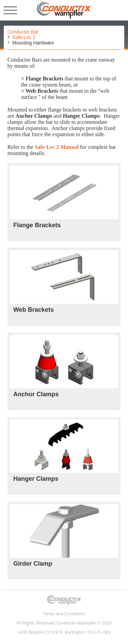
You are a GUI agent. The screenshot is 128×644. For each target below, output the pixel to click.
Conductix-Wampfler (76, 623)
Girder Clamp (33, 564)
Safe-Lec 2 (24, 37)
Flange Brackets (37, 225)
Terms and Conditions (64, 614)
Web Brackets (34, 310)
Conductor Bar (23, 32)
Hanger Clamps (36, 479)
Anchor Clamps (36, 394)
